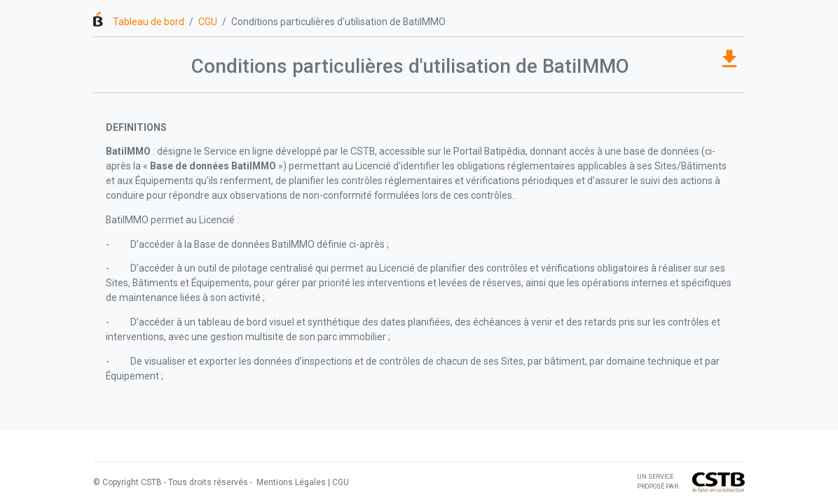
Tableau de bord (149, 22)
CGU (208, 22)
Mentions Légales (290, 482)
